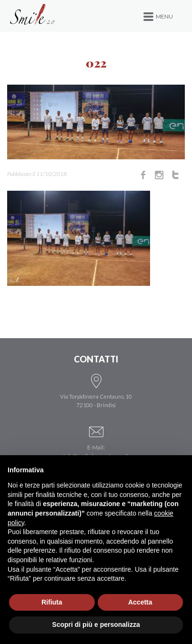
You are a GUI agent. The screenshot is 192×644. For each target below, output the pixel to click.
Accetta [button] (140, 602)
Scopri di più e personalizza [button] (96, 624)
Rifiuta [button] (52, 602)
